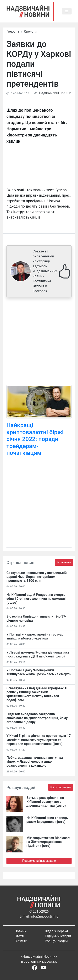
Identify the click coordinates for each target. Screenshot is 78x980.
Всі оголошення (61, 787)
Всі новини (64, 562)
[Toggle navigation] (67, 11)
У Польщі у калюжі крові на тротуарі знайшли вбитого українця (35, 636)
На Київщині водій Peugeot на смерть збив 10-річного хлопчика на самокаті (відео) (36, 599)
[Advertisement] (39, 341)
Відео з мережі (56, 931)
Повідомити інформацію (39, 861)
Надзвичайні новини (55, 93)
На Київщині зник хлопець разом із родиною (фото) (47, 820)
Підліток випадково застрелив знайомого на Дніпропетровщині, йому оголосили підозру (37, 718)
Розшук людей (56, 941)
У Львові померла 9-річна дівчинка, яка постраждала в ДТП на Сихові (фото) (38, 654)
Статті (19, 936)
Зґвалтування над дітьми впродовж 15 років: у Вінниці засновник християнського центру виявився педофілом (37, 694)
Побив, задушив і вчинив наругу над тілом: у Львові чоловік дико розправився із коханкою (35, 762)
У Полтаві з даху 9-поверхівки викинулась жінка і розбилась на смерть (38, 672)
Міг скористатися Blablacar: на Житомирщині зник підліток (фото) (48, 842)
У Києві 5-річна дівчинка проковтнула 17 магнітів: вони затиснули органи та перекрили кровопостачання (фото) (39, 740)
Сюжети (30, 32)
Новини (20, 931)
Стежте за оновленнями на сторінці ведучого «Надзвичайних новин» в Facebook (45, 271)
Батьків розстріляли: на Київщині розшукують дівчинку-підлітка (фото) (46, 802)
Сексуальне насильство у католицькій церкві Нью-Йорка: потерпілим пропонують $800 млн (37, 577)
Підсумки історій (58, 936)
